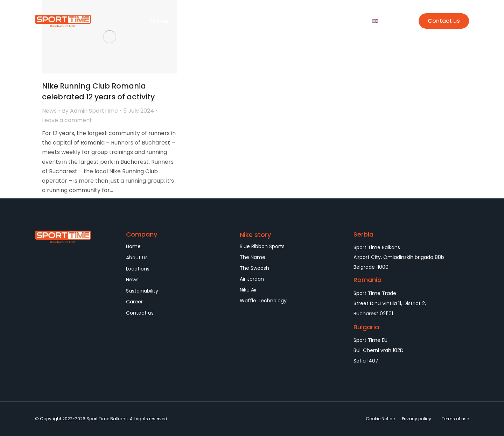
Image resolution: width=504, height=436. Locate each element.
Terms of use (455, 419)
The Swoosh (254, 268)
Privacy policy (416, 419)
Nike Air (248, 290)
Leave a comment (67, 120)
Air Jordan (252, 279)
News (49, 111)
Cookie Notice (380, 419)
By (90, 111)
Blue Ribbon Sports (262, 246)
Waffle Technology (263, 301)
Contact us (444, 21)
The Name (253, 257)
